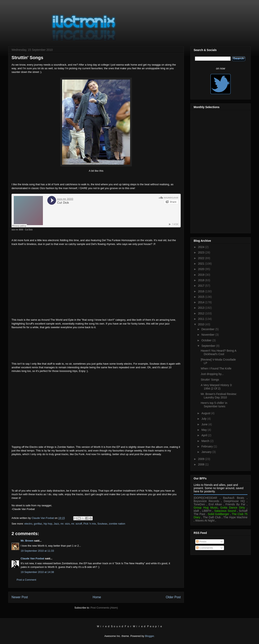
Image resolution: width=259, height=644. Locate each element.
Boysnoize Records (206, 501)
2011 (202, 319)
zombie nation (117, 524)
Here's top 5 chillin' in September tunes (214, 405)
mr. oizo (65, 524)
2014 (202, 302)
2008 (202, 464)
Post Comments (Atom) (104, 608)
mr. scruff (77, 524)
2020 (202, 269)
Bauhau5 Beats (234, 498)
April (205, 435)
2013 (202, 308)
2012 (202, 313)
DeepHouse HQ (234, 501)
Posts (201, 542)
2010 (202, 324)
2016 (202, 291)
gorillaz (38, 524)
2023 (202, 252)
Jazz (56, 524)
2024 (202, 247)
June (205, 424)
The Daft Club (212, 517)
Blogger (149, 636)
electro (28, 524)
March (206, 441)
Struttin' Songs (210, 380)
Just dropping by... (212, 374)
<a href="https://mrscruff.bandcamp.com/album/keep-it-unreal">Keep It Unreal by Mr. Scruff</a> (96, 345)
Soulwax (102, 524)
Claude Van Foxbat (32, 558)
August (206, 413)
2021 (202, 264)
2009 (202, 459)
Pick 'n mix (90, 524)
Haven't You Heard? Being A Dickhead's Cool (218, 352)
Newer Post (20, 597)
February (207, 446)
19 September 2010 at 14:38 (37, 572)
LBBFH (207, 511)
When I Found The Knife (216, 368)
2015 (202, 297)
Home (97, 597)
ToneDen (199, 504)
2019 (202, 275)
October (207, 340)
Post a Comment (26, 580)
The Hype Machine (235, 517)
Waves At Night (205, 521)
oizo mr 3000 (17, 230)
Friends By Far (235, 504)
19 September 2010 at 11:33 (37, 551)
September (209, 346)
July (204, 419)
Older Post (173, 597)
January (207, 452)
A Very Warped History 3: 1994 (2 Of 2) (217, 387)
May (204, 430)
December (208, 329)
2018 (202, 280)
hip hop (48, 524)
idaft (196, 511)
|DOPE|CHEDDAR (205, 498)
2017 (202, 286)
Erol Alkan (215, 504)
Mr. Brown (27, 541)
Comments (205, 548)
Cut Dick (29, 230)
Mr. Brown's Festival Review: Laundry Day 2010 (219, 396)
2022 (202, 258)
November (208, 335)
